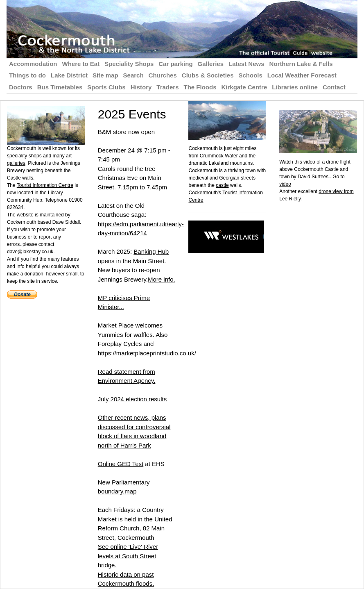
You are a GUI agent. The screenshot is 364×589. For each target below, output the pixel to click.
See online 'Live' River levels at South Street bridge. (128, 556)
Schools (251, 75)
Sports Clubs (106, 87)
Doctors (21, 87)
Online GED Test (121, 464)
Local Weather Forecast (302, 75)
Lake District (69, 75)
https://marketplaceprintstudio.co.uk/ (147, 353)
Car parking (175, 64)
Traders (167, 87)
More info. (162, 279)
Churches (163, 75)
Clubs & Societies (208, 75)
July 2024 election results (132, 399)
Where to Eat (81, 64)
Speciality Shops (129, 64)
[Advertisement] (321, 325)
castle (222, 185)
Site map (105, 75)
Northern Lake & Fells (301, 64)
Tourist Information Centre (45, 185)
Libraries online (295, 87)
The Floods (200, 87)
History (141, 87)
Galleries (211, 64)
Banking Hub (151, 251)
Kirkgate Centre (244, 87)
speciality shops (24, 156)
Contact (334, 87)
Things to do (27, 75)
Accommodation (33, 64)
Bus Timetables (60, 87)
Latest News (246, 64)
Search (133, 75)
